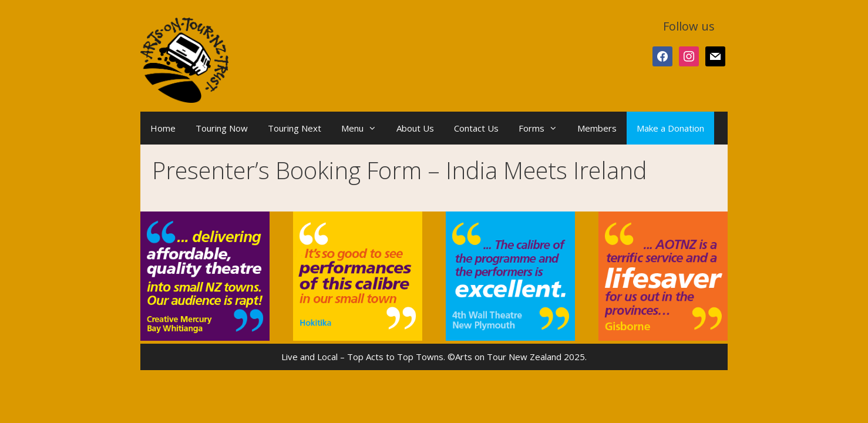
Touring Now (222, 128)
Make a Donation (670, 128)
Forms (543, 128)
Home (163, 128)
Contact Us (476, 128)
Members (597, 128)
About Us (415, 128)
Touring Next (295, 128)
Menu (364, 128)
